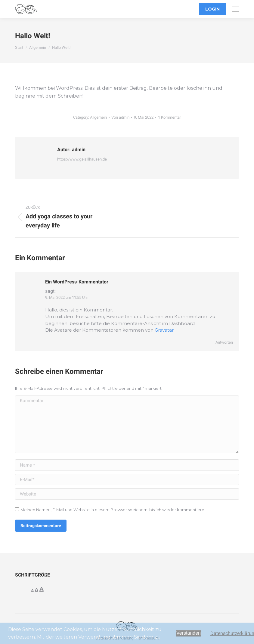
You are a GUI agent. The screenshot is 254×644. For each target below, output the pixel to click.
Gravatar (164, 330)
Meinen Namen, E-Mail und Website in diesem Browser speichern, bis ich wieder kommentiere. (113, 510)
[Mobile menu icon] (235, 9)
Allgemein (98, 117)
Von (120, 117)
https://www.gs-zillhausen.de (82, 159)
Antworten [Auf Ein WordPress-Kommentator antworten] (224, 342)
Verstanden (189, 633)
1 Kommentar (169, 117)
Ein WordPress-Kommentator (77, 282)
